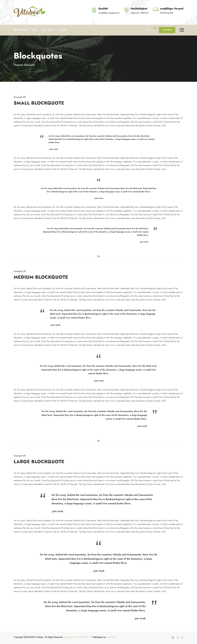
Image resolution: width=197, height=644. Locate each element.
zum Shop (167, 30)
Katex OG (111, 637)
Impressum (69, 637)
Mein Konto (48, 30)
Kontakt (63, 30)
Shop (35, 30)
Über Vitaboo (21, 30)
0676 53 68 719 (83, 637)
